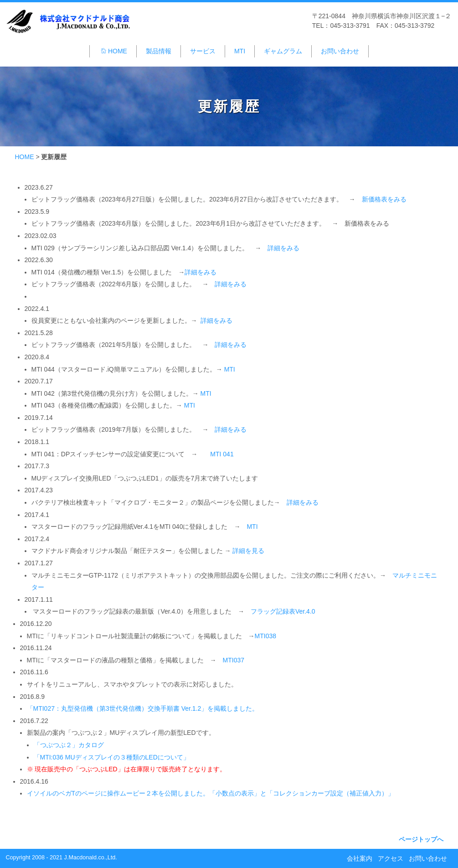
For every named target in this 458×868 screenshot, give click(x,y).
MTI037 (234, 660)
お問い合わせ (340, 51)
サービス (203, 51)
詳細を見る (248, 551)
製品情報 (159, 51)
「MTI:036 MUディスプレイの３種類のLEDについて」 (112, 757)
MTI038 (265, 636)
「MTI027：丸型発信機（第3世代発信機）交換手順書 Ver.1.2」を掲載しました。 (143, 708)
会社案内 (360, 859)
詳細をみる (283, 248)
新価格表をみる (384, 199)
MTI (240, 51)
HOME (114, 51)
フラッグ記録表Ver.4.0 (283, 611)
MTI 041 (222, 454)
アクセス (391, 859)
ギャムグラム (283, 51)
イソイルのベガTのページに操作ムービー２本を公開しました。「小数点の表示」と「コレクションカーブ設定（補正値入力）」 (211, 793)
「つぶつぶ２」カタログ (69, 745)
